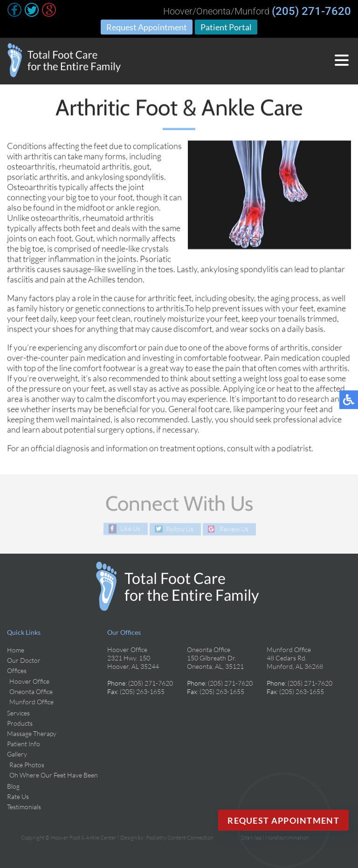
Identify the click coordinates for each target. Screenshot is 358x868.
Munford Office (31, 702)
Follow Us (180, 529)
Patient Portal (226, 27)
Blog (13, 786)
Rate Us (18, 796)
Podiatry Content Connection (179, 837)
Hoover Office (29, 681)
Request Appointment (147, 27)
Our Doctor (24, 660)
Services (18, 713)
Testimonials (24, 807)
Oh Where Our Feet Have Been (54, 775)
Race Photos (27, 765)
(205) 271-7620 (311, 11)
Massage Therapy (32, 733)
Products (20, 723)
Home (16, 650)
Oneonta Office (31, 691)
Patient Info (24, 744)
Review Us (234, 529)
